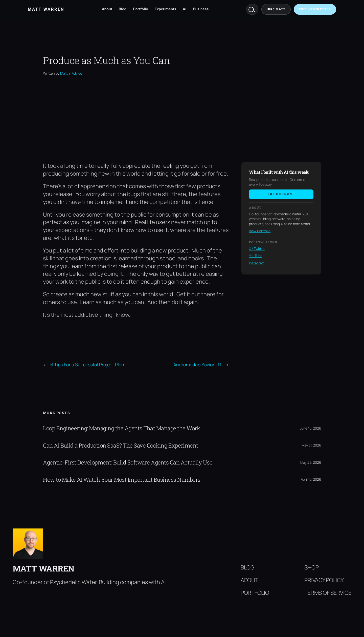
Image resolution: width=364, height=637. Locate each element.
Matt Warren (43, 568)
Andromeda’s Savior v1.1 (197, 365)
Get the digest (281, 194)
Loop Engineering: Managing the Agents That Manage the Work (121, 428)
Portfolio (141, 9)
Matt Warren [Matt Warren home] (46, 9)
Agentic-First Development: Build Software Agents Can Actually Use (128, 462)
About (107, 9)
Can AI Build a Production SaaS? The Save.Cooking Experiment (121, 445)
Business (201, 9)
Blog (122, 9)
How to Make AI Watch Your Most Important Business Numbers (122, 480)
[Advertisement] (182, 119)
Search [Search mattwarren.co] (252, 9)
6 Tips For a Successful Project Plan (87, 365)
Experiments (165, 9)
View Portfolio (260, 231)
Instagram (257, 263)
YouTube (256, 256)
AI (185, 9)
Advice (77, 73)
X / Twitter (257, 249)
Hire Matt (276, 9)
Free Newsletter (315, 9)
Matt (64, 73)
